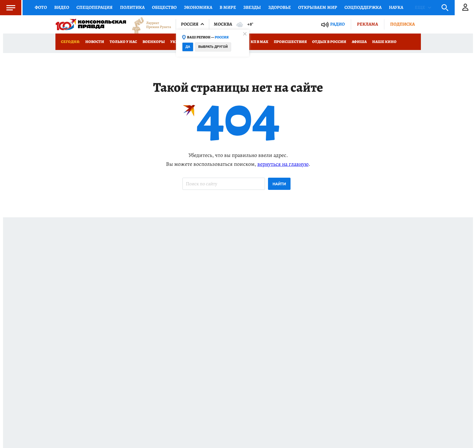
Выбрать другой (213, 47)
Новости (95, 42)
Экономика (198, 7)
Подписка (402, 24)
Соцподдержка (363, 7)
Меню (8, 8)
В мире (228, 7)
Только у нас (123, 42)
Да (188, 47)
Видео (62, 7)
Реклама (367, 24)
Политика (132, 7)
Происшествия (290, 42)
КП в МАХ (259, 42)
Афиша (359, 42)
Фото (41, 7)
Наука (396, 7)
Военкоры (154, 42)
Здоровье (280, 7)
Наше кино (384, 42)
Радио (337, 24)
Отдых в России (329, 42)
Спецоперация (95, 7)
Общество (164, 7)
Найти (279, 184)
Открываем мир (318, 7)
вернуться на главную (283, 164)
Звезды (252, 7)
